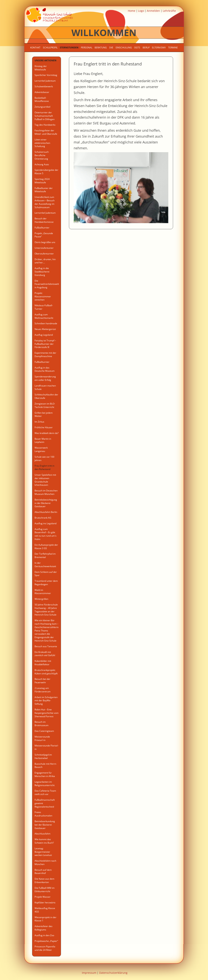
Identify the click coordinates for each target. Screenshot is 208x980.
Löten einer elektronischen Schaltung (42, 143)
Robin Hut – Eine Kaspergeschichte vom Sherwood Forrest (47, 713)
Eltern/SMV (159, 48)
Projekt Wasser (43, 897)
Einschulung (124, 48)
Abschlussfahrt (42, 834)
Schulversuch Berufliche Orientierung (42, 155)
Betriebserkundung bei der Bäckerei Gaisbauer (45, 825)
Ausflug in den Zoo (44, 935)
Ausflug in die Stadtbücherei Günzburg (42, 272)
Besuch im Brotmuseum (42, 724)
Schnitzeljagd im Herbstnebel (43, 756)
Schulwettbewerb (44, 86)
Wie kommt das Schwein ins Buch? (44, 841)
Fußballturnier (42, 228)
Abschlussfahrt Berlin (46, 512)
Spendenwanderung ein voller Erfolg (45, 378)
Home (132, 11)
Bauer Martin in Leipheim (43, 440)
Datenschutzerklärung (113, 973)
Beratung (101, 48)
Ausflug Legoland (44, 335)
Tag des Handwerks (45, 125)
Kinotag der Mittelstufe (41, 68)
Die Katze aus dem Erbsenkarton (44, 880)
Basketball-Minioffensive (42, 100)
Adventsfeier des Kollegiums (43, 928)
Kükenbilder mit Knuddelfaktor (43, 663)
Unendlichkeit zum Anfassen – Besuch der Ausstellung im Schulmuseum (45, 202)
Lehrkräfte (169, 11)
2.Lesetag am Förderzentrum (43, 690)
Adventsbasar (42, 92)
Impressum (89, 973)
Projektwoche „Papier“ (46, 941)
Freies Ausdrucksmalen (43, 814)
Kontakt (35, 48)
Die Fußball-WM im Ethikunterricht (45, 890)
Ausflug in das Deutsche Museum (45, 369)
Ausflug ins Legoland (45, 523)
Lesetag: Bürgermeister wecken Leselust (43, 852)
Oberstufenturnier (44, 254)
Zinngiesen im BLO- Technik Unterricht (45, 405)
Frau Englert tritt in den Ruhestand (44, 467)
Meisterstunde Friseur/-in (42, 738)
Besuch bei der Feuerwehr (42, 681)
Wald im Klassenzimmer (43, 592)
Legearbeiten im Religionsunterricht (45, 784)
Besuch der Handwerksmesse (44, 220)
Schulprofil (50, 48)
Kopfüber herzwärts (45, 902)
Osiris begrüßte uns (45, 242)
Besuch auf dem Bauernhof (43, 872)
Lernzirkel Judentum (45, 81)
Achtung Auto (42, 164)
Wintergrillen (41, 599)
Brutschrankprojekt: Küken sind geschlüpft (46, 672)
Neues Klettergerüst (45, 329)
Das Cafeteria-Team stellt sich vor (45, 792)
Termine (173, 48)
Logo (141, 11)
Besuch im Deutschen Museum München (46, 492)
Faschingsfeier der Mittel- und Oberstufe (46, 132)
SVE (111, 48)
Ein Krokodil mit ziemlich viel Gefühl (45, 654)
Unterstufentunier (44, 248)
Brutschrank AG (43, 518)
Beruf (146, 48)
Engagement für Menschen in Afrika (45, 774)
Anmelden (153, 11)
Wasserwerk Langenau (41, 449)
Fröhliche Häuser (44, 427)
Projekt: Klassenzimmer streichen (43, 296)
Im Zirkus (39, 422)
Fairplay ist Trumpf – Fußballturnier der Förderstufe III (45, 344)
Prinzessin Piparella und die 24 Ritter (45, 948)
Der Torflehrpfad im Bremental (45, 555)
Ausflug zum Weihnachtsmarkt (44, 316)
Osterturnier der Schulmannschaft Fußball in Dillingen (45, 116)
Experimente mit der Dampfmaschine (45, 355)
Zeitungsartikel (42, 107)
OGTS (137, 48)
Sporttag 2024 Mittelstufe (42, 181)
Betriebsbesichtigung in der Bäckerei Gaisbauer (46, 503)
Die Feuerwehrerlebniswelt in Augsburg (47, 284)
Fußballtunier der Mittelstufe (44, 190)
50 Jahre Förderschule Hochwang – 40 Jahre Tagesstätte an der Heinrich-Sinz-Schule (46, 610)
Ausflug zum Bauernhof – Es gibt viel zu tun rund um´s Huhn (45, 534)
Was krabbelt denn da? (47, 433)
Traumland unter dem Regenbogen (46, 583)
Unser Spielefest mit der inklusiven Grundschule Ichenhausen (45, 480)
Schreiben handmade (46, 323)
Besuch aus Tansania (46, 646)
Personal (87, 48)
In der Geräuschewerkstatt (45, 565)
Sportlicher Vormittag (46, 75)
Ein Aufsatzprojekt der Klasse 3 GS (46, 547)
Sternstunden (69, 48)
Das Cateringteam (44, 731)
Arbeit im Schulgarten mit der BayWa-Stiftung (46, 701)
